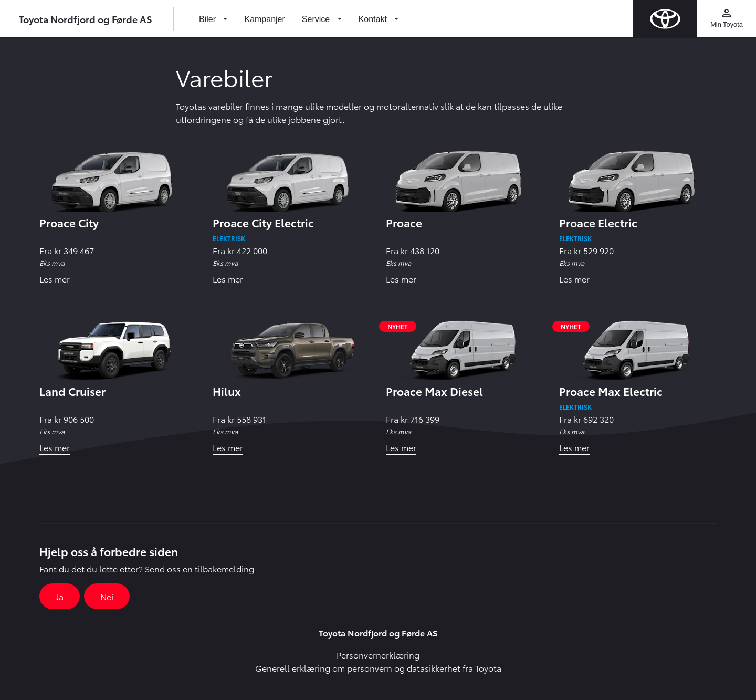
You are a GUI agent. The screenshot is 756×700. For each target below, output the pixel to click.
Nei (107, 596)
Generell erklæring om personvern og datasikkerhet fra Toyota (378, 668)
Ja (60, 596)
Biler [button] (208, 19)
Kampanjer (264, 19)
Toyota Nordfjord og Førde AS (86, 19)
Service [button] (317, 19)
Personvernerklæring (378, 655)
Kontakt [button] (374, 19)
